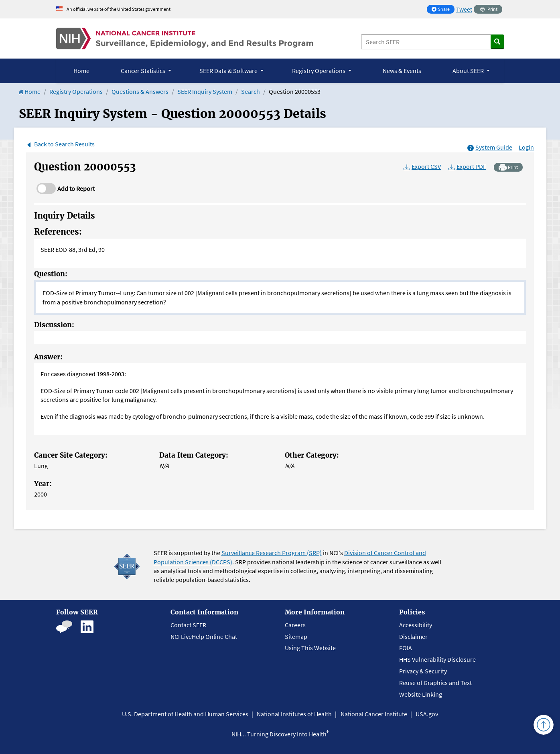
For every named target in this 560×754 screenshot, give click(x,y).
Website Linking (421, 694)
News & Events (402, 71)
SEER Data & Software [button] (229, 71)
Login (526, 147)
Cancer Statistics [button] (144, 71)
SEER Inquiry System (205, 91)
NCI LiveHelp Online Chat (204, 636)
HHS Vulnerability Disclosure (437, 659)
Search (251, 91)
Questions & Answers (140, 91)
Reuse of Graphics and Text (435, 683)
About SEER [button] (469, 71)
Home (81, 71)
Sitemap (296, 636)
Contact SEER (188, 625)
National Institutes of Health (294, 714)
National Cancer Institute (374, 714)
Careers (295, 625)
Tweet (464, 9)
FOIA (406, 648)
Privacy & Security (423, 671)
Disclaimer (413, 636)
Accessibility (416, 625)
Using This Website (310, 648)
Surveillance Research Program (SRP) (272, 553)
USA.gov (427, 714)
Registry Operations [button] (319, 71)
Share (443, 10)
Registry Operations (76, 91)
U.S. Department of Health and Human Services (185, 714)
